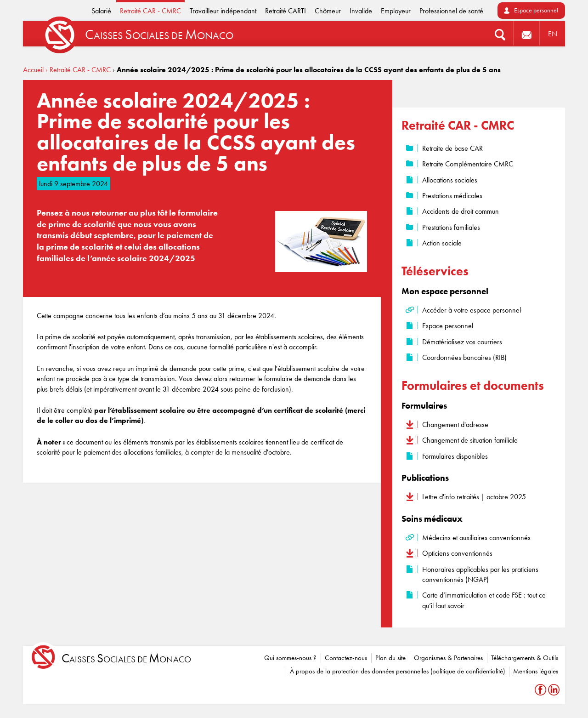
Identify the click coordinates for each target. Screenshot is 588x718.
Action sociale (442, 243)
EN (553, 34)
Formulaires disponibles (455, 456)
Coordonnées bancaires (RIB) (464, 357)
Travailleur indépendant (223, 11)
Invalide (361, 11)
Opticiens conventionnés (457, 553)
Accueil (33, 70)
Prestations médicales (452, 196)
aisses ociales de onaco (126, 658)
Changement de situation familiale (470, 440)
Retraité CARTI (286, 11)
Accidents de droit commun (461, 211)
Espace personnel (536, 10)
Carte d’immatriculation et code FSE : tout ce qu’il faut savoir (484, 600)
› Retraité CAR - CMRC (78, 70)
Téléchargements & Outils (525, 658)
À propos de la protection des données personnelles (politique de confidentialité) (397, 671)
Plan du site (390, 658)
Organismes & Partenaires (448, 658)
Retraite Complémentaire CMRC (468, 164)
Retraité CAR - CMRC (150, 11)
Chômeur (328, 11)
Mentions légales (536, 671)
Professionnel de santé (451, 11)
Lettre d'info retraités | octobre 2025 (474, 497)
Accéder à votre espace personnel (472, 310)
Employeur (396, 11)
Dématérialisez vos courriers (462, 342)
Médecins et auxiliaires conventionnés (476, 538)
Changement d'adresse (455, 425)
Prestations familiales (451, 227)
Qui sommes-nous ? (290, 658)
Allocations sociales (450, 180)
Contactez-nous (346, 658)
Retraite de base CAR (452, 148)
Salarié (101, 11)
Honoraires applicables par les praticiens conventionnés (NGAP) (480, 574)
